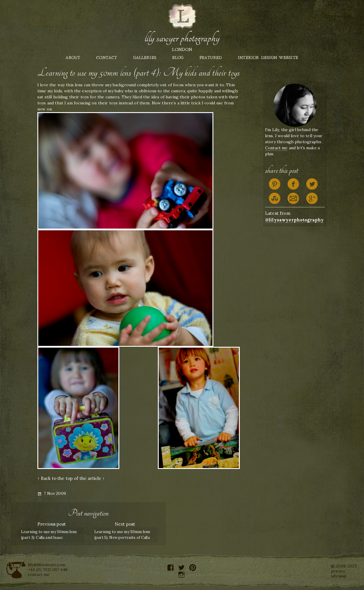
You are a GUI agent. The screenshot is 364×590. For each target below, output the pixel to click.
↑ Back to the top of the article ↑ (71, 478)
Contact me (276, 148)
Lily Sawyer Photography (182, 38)
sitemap (339, 576)
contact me (39, 574)
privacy (338, 571)
